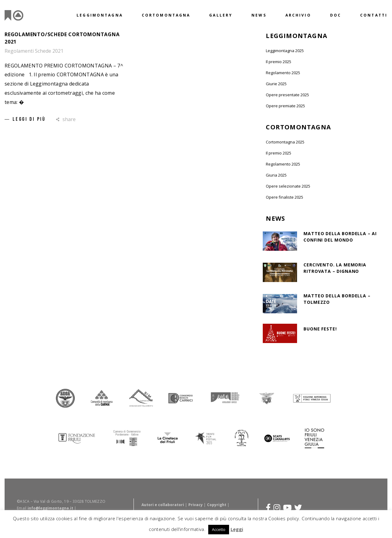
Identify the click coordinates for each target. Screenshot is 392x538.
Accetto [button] (219, 529)
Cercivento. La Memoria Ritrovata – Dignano (335, 268)
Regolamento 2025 (283, 73)
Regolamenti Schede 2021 (34, 51)
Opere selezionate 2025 (288, 186)
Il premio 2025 (279, 62)
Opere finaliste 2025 (285, 197)
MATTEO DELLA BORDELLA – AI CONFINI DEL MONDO (340, 237)
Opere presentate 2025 (287, 95)
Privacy (196, 504)
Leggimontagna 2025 (285, 51)
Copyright (217, 504)
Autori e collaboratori (163, 504)
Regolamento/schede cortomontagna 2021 (62, 38)
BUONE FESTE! (320, 329)
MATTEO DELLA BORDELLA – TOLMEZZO (337, 299)
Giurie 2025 (276, 84)
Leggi (237, 529)
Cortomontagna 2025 (285, 142)
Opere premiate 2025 (285, 106)
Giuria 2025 (276, 175)
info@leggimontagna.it (50, 508)
